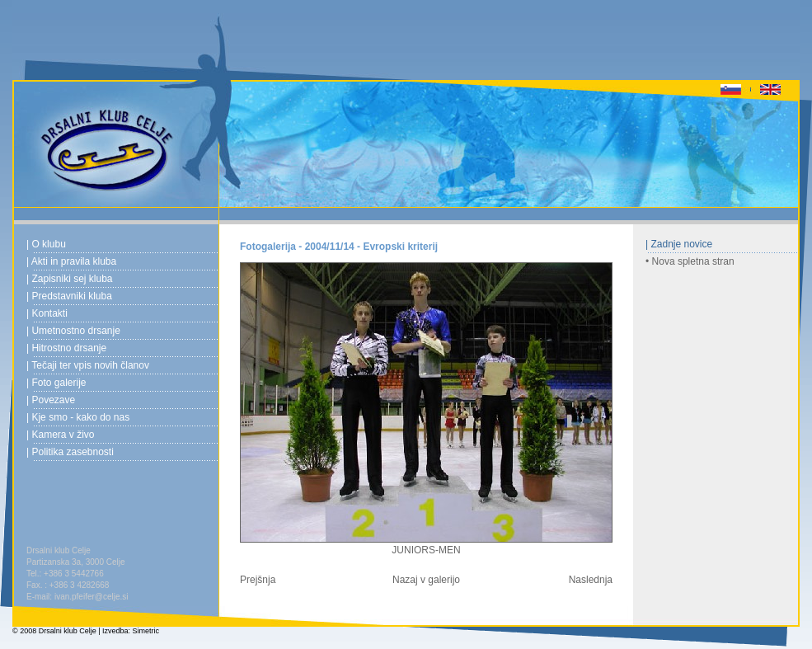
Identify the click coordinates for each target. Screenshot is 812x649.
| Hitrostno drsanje (66, 348)
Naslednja (591, 580)
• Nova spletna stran (690, 261)
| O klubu (46, 244)
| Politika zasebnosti (70, 452)
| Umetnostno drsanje (73, 331)
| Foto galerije (56, 383)
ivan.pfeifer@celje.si (92, 597)
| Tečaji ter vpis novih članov (88, 365)
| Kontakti (47, 313)
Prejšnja (258, 580)
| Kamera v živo (60, 435)
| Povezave (51, 400)
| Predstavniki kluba (69, 296)
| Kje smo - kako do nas (78, 417)
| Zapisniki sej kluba (70, 279)
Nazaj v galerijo (426, 580)
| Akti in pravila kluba (71, 261)
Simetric (146, 631)
